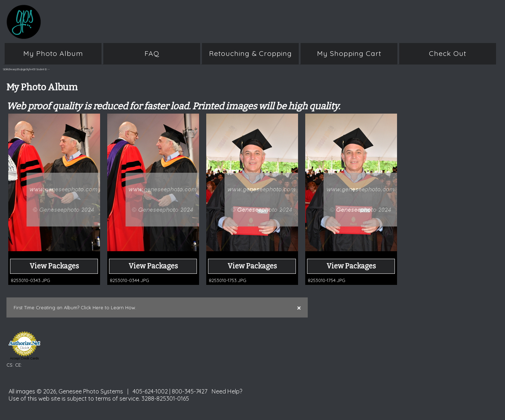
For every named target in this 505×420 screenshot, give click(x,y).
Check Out (448, 53)
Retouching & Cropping (251, 53)
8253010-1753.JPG (228, 280)
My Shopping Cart (349, 53)
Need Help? (227, 391)
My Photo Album (53, 53)
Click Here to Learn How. (108, 307)
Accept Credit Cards (25, 358)
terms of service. (118, 398)
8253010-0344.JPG (129, 280)
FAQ (152, 53)
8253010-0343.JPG (30, 280)
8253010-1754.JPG (327, 280)
